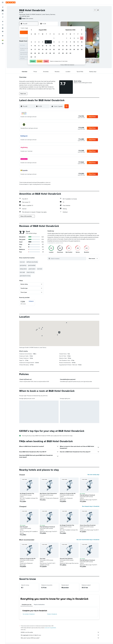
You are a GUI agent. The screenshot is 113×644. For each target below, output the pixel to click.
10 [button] (35, 46)
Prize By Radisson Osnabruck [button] (87, 495)
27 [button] (46, 53)
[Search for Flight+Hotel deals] (3, 17)
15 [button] (54, 46)
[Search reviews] (68, 259)
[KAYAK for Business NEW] (3, 31)
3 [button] (35, 42)
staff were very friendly (32, 262)
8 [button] (54, 42)
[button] (3, 2)
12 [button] (43, 46)
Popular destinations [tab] (39, 605)
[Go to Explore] (3, 22)
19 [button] (43, 49)
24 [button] (35, 53)
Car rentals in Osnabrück (29, 614)
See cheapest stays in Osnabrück (91, 506)
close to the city (30, 272)
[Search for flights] (3, 7)
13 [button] (46, 46)
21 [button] (50, 49)
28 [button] (50, 53)
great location (32, 269)
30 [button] (31, 57)
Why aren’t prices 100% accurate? (60, 638)
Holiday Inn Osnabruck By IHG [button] (68, 493)
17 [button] (35, 49)
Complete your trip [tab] (27, 605)
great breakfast (32, 265)
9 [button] (31, 46)
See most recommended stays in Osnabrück (88, 540)
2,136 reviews (29, 18)
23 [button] (31, 53)
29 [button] (54, 53)
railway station (23, 269)
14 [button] (50, 46)
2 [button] (31, 42)
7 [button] (50, 42)
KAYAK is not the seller (60, 632)
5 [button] (43, 42)
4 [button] (39, 42)
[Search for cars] (3, 14)
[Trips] (3, 36)
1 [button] (54, 38)
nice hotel (40, 269)
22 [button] (54, 49)
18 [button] (39, 49)
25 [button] (39, 53)
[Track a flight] (3, 25)
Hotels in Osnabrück (52, 614)
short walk (22, 272)
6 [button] (46, 42)
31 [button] (35, 57)
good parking (23, 265)
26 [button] (43, 53)
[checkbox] (27, 303)
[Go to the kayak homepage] (11, 2)
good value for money (25, 276)
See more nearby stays (93, 475)
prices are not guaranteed (50, 628)
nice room (22, 262)
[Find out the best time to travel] (3, 28)
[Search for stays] (3, 10)
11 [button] (39, 46)
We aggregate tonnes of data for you (60, 635)
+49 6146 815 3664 (24, 16)
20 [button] (46, 49)
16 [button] (31, 49)
